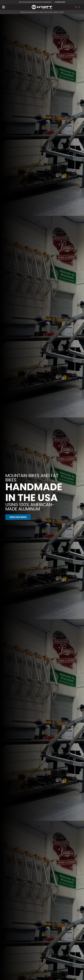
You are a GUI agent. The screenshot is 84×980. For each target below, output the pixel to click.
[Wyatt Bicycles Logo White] (42, 7)
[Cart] (79, 7)
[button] (4, 7)
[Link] (76, 7)
